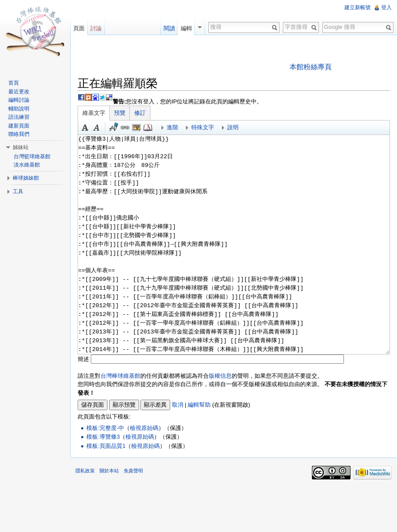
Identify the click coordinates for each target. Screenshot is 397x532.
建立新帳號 (358, 7)
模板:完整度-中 (105, 428)
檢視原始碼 (144, 428)
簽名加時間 (114, 128)
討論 (96, 28)
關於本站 (109, 471)
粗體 (85, 128)
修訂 (140, 113)
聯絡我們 (19, 134)
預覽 (120, 113)
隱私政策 (85, 471)
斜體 (97, 128)
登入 (386, 7)
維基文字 (94, 113)
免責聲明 (133, 471)
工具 (18, 192)
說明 (233, 127)
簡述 (83, 359)
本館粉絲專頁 (311, 67)
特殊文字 (203, 127)
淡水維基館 (27, 165)
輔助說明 (19, 109)
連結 (125, 128)
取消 (178, 405)
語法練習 (19, 117)
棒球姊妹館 (26, 178)
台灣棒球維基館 (120, 376)
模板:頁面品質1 (106, 446)
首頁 (14, 83)
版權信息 (220, 376)
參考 (148, 128)
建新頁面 (19, 126)
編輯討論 (19, 100)
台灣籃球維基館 (32, 156)
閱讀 (169, 28)
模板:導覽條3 (103, 437)
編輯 (186, 28)
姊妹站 (21, 147)
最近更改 (19, 92)
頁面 (79, 28)
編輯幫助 (199, 405)
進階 (172, 127)
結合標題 (136, 128)
